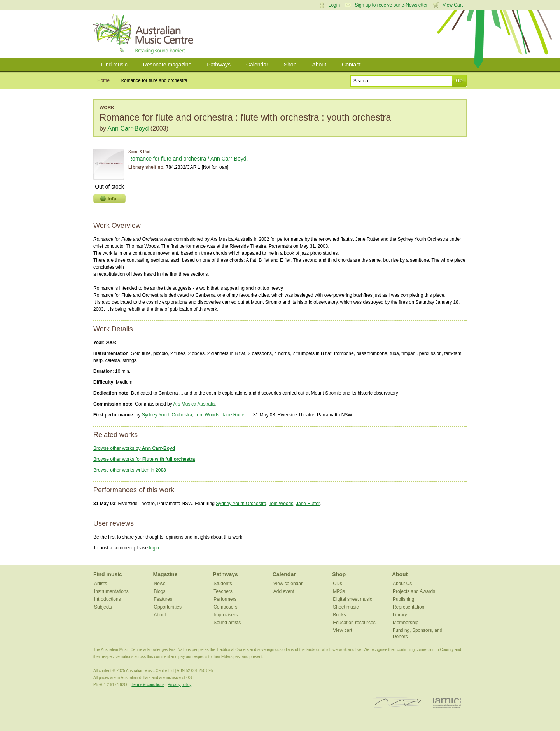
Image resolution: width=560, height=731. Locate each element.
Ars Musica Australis (194, 404)
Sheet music (346, 607)
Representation (409, 607)
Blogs (160, 591)
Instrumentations (111, 591)
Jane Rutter (234, 415)
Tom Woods (207, 415)
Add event (284, 591)
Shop (290, 65)
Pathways (219, 65)
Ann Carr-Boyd (128, 129)
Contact (351, 65)
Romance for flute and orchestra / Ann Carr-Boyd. (188, 159)
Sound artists (227, 623)
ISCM (398, 703)
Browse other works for (144, 459)
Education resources (354, 623)
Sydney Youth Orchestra (167, 415)
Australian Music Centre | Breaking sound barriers (145, 34)
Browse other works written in (130, 470)
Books (339, 615)
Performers (225, 599)
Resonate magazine (167, 65)
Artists (101, 584)
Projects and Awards (414, 591)
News (160, 584)
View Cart (453, 5)
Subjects (103, 607)
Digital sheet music (353, 599)
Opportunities (168, 607)
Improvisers (226, 615)
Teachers (223, 591)
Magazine (165, 574)
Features (163, 599)
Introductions (108, 599)
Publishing (403, 599)
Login (334, 5)
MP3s (339, 591)
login (154, 548)
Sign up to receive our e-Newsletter (391, 5)
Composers (225, 607)
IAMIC (447, 703)
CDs (337, 584)
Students (223, 584)
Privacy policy (179, 685)
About (319, 65)
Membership (406, 623)
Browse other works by (134, 448)
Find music (114, 65)
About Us (402, 584)
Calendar (257, 65)
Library (400, 615)
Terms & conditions (148, 685)
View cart (342, 630)
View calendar (288, 584)
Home (103, 80)
